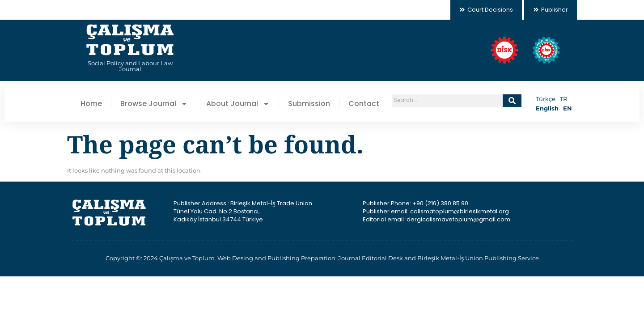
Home (91, 104)
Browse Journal (154, 104)
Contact (364, 104)
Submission (309, 104)
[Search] (512, 101)
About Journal (238, 104)
